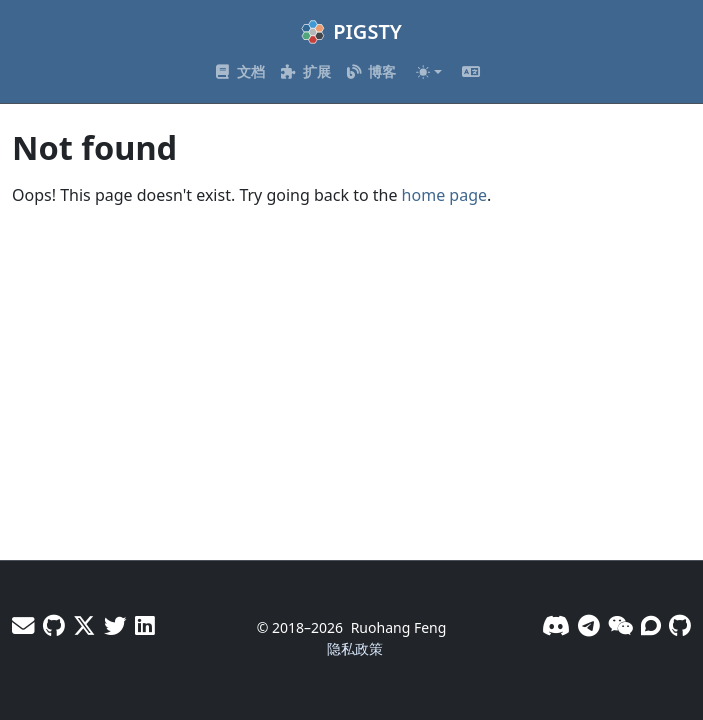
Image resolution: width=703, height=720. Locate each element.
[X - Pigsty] (115, 625)
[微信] (620, 625)
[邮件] (23, 625)
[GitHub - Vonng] (54, 625)
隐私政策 (355, 648)
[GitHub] (680, 625)
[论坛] (651, 625)
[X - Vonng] (84, 625)
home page (444, 195)
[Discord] (556, 625)
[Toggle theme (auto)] (429, 72)
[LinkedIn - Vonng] (145, 625)
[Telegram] (589, 625)
